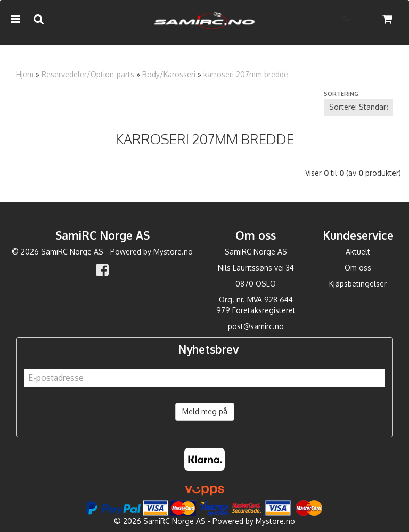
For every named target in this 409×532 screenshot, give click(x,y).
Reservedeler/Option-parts (88, 74)
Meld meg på (205, 411)
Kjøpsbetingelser (358, 284)
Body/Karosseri (169, 74)
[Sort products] (358, 107)
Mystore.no (173, 252)
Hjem (25, 74)
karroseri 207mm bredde (246, 74)
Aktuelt (358, 252)
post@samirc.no (256, 326)
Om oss (358, 268)
